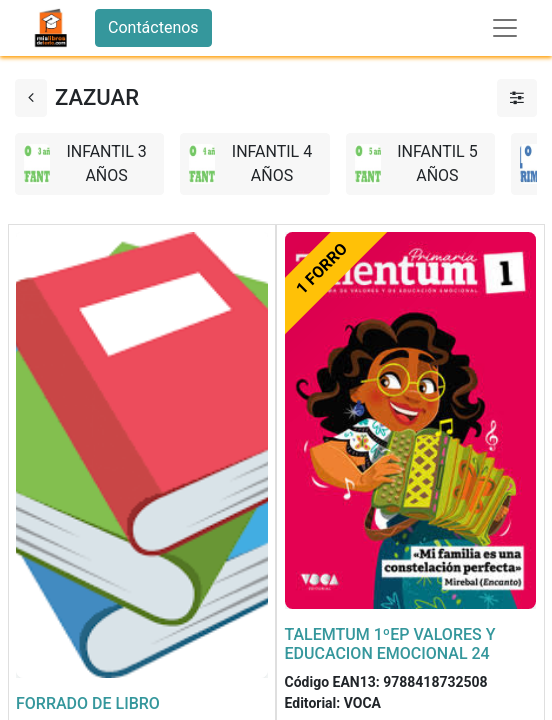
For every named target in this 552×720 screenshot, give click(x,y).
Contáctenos (153, 27)
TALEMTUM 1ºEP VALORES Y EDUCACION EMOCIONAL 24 (390, 644)
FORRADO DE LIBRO (88, 703)
